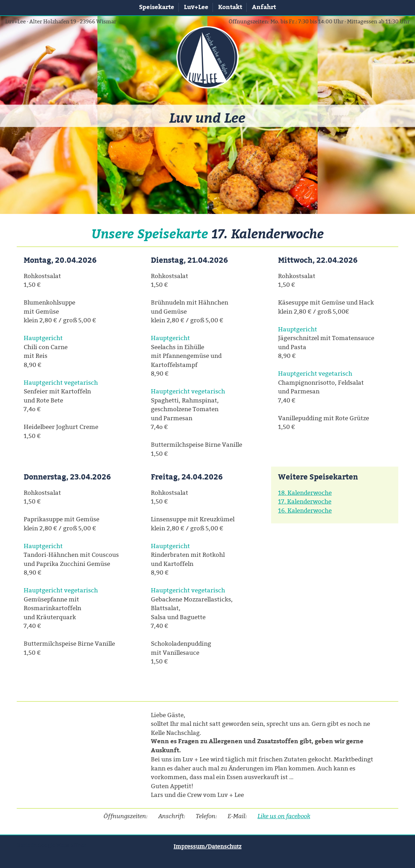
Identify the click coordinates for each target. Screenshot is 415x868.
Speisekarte (157, 7)
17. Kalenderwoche (305, 501)
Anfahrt (264, 7)
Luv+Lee (196, 7)
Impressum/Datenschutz (207, 846)
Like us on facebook (284, 816)
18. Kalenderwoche (305, 493)
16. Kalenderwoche (305, 510)
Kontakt (230, 7)
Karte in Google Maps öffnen (52, 845)
